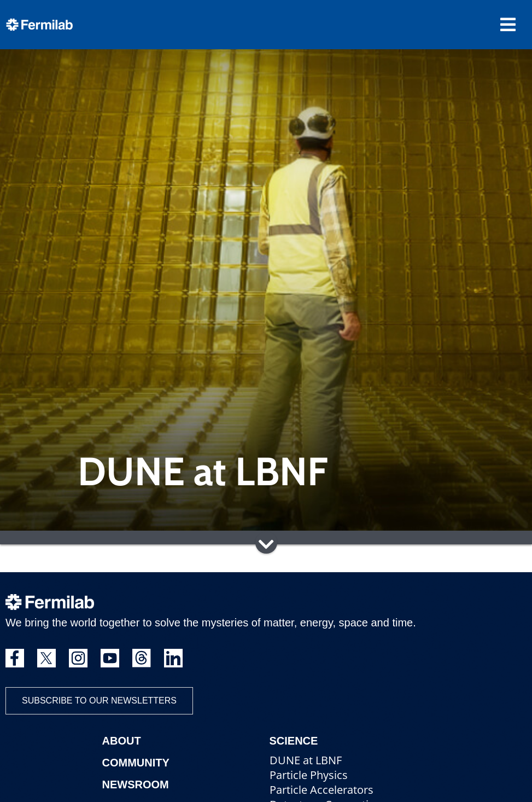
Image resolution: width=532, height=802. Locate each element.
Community (136, 763)
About (122, 741)
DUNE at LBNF (306, 760)
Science (294, 741)
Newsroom (136, 784)
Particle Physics (309, 775)
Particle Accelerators (321, 790)
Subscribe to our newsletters (99, 701)
